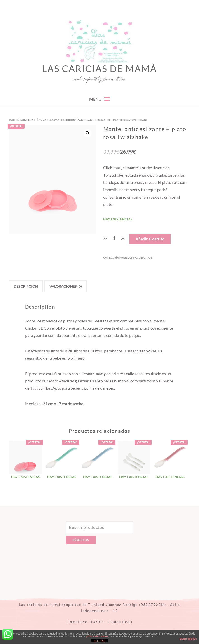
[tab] (26, 286)
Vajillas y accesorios (59, 120)
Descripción (26, 286)
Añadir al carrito (150, 239)
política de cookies (97, 636)
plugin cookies (188, 639)
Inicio (13, 120)
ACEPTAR (99, 641)
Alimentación (30, 120)
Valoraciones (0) (66, 286)
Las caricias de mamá (99, 69)
